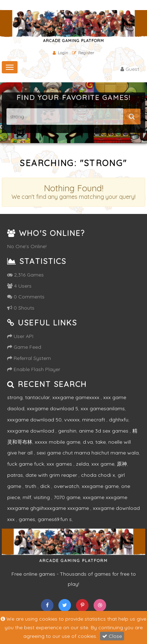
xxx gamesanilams (103, 408)
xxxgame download (31, 431)
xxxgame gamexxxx (77, 397)
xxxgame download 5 (53, 408)
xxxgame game (100, 486)
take (101, 442)
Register (83, 53)
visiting (42, 497)
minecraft (94, 420)
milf (27, 497)
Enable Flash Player (34, 369)
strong (15, 397)
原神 (122, 464)
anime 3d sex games (104, 431)
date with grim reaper (52, 475)
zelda (82, 464)
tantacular (37, 397)
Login (60, 53)
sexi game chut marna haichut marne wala (88, 453)
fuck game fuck (26, 464)
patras (15, 475)
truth (31, 486)
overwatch (67, 486)
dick (46, 486)
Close (112, 636)
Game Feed (24, 347)
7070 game (67, 497)
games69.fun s (55, 519)
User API (20, 336)
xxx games (60, 464)
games (27, 519)
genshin (67, 431)
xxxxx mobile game (58, 442)
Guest (130, 69)
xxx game (103, 464)
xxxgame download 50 (34, 420)
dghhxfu (119, 420)
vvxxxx (72, 420)
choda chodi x (98, 475)
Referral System (29, 358)
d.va (88, 442)
